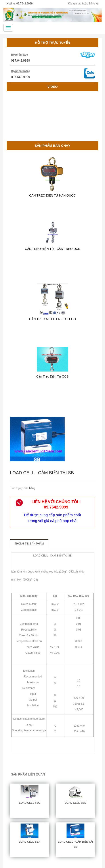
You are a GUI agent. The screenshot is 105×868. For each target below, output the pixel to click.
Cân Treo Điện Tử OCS (53, 376)
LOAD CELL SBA (30, 842)
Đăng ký (94, 4)
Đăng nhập (75, 4)
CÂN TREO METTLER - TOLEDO (52, 319)
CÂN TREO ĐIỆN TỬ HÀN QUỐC (52, 195)
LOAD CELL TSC (30, 803)
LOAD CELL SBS (75, 803)
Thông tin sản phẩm (29, 544)
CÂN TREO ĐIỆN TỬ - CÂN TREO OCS (52, 249)
